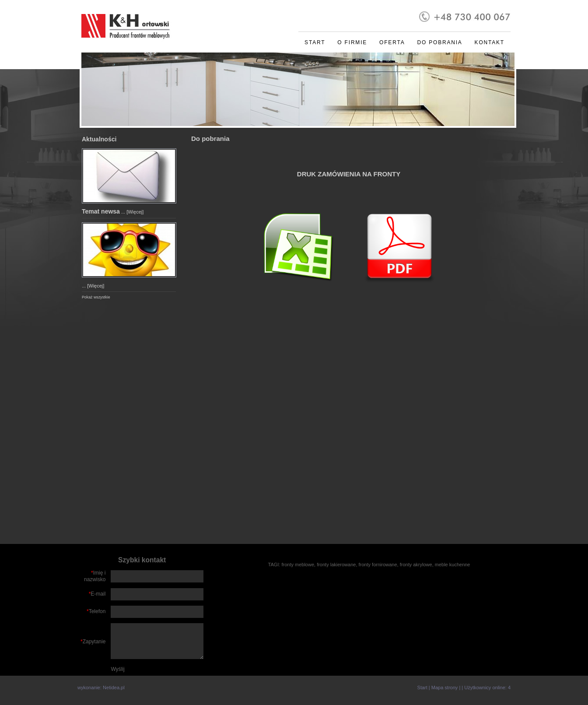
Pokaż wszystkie (96, 297)
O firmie (352, 42)
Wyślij (117, 669)
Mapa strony (445, 687)
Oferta (392, 42)
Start (315, 42)
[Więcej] (135, 212)
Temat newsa (101, 211)
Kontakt (490, 42)
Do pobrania (439, 42)
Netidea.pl (114, 687)
